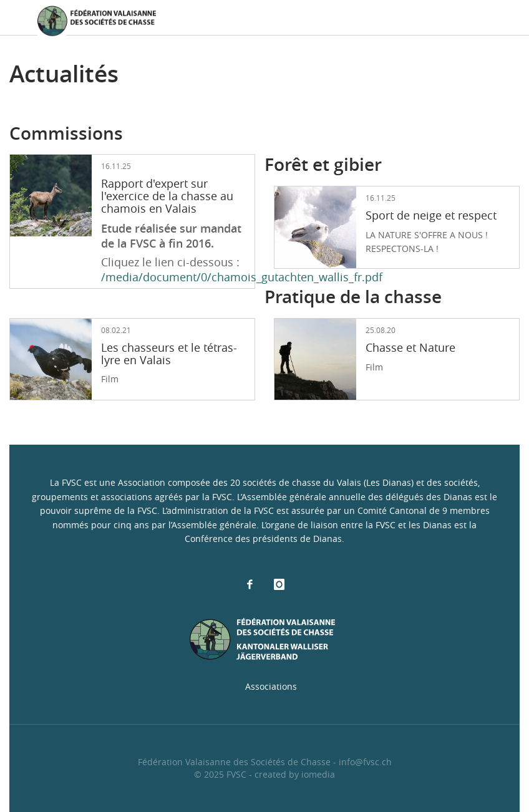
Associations (271, 686)
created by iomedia (295, 774)
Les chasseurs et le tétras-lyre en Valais (169, 354)
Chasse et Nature (410, 347)
